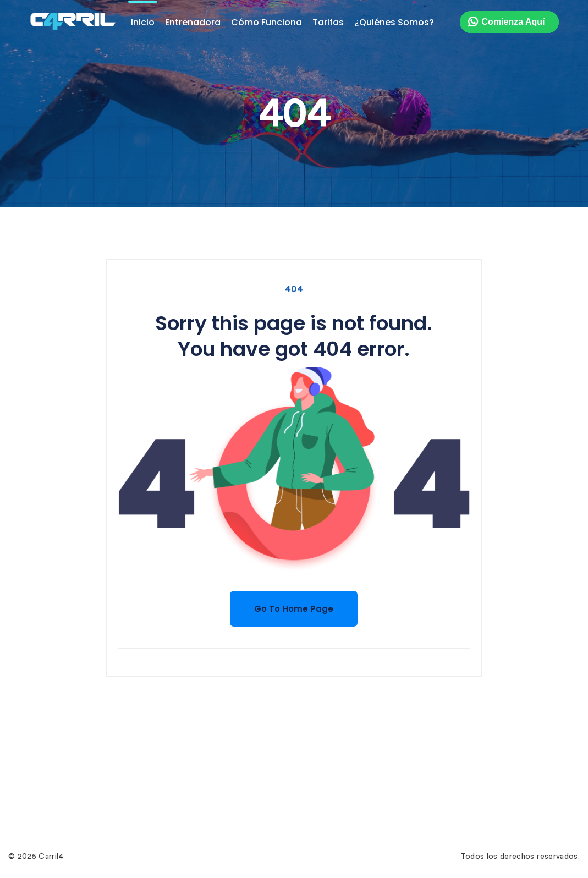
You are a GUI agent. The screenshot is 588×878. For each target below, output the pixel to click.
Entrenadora (193, 22)
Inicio (143, 22)
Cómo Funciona (266, 22)
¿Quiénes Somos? (394, 22)
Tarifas (328, 22)
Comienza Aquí (513, 22)
